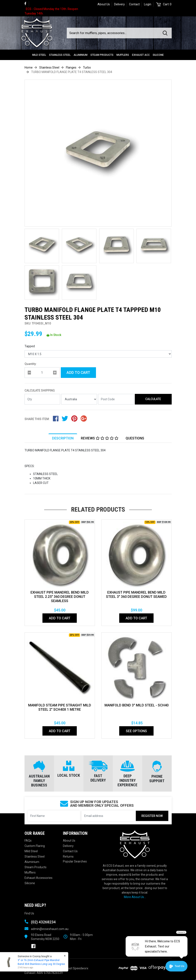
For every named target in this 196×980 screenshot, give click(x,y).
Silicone (158, 55)
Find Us (29, 913)
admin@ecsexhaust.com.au (50, 929)
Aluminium (81, 55)
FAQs (28, 841)
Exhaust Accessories (38, 878)
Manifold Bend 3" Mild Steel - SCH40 (136, 705)
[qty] (42, 373)
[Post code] (116, 399)
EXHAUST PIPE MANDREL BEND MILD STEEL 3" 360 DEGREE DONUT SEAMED (136, 595)
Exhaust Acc (141, 55)
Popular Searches (75, 861)
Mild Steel (39, 55)
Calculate (153, 399)
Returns (68, 857)
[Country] (79, 399)
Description (63, 438)
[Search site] (166, 33)
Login (148, 4)
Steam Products (102, 55)
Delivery (119, 4)
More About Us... (135, 897)
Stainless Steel (60, 55)
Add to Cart (78, 373)
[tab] (63, 438)
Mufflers (123, 55)
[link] (27, 4)
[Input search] (113, 33)
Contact (134, 4)
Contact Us (70, 851)
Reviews (100, 438)
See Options (136, 731)
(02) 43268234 (43, 922)
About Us (104, 4)
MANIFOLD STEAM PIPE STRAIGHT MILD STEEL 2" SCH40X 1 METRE (60, 707)
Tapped (30, 346)
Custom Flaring (35, 846)
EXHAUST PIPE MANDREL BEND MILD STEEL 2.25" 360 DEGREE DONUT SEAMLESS (60, 597)
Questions (135, 438)
